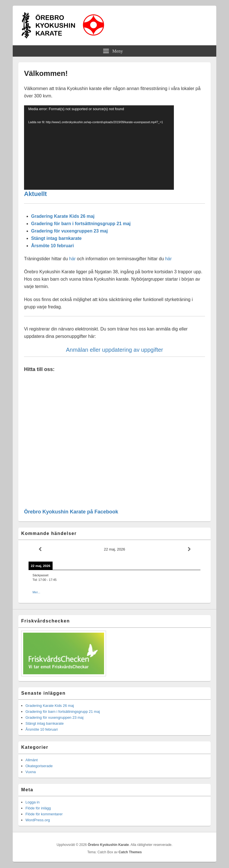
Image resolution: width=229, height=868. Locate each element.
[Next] (189, 549)
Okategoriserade (39, 766)
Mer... (36, 592)
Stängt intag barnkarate (56, 238)
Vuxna (31, 772)
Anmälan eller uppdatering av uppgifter (114, 350)
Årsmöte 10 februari (52, 246)
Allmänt (32, 760)
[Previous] (40, 549)
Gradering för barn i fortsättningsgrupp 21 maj (81, 224)
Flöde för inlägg (38, 808)
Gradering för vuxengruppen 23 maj (69, 231)
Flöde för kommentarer (44, 814)
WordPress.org (38, 820)
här (72, 259)
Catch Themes (130, 852)
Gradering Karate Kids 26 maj (63, 216)
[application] (99, 148)
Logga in (33, 802)
